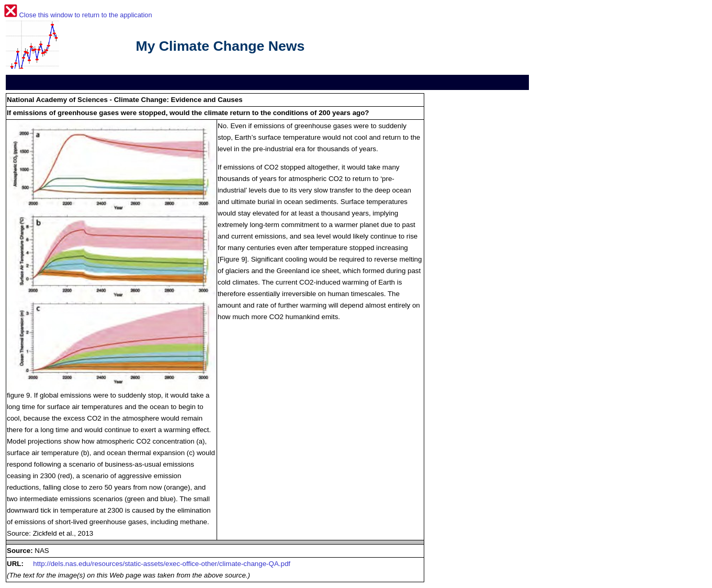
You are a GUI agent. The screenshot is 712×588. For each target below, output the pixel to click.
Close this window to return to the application (86, 15)
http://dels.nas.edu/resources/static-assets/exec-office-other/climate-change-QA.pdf (162, 564)
